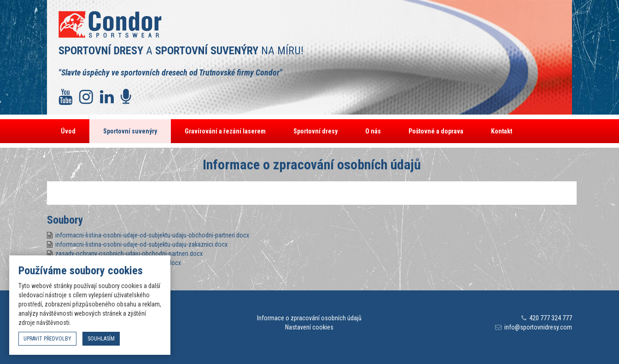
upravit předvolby (47, 339)
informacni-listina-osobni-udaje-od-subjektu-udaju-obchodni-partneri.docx (152, 235)
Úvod (68, 131)
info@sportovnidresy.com (538, 327)
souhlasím (101, 339)
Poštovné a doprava (436, 131)
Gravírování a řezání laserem (225, 131)
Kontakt (502, 131)
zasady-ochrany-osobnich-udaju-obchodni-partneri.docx (129, 254)
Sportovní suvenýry (130, 131)
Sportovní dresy (315, 131)
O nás (373, 131)
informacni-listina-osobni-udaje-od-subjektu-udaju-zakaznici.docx (141, 244)
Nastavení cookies (309, 327)
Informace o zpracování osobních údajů (309, 318)
